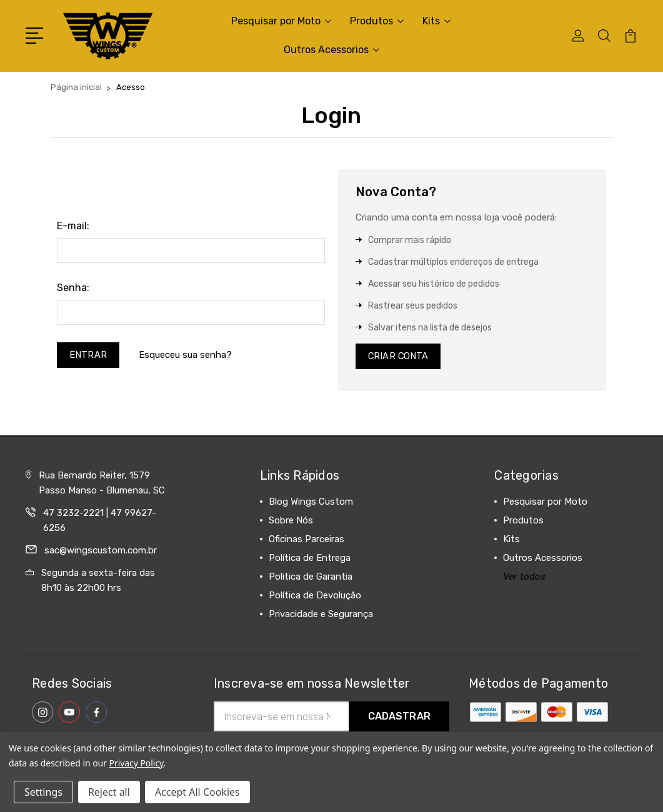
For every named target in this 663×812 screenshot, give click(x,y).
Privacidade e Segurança (321, 616)
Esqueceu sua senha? (187, 355)
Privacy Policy (137, 763)
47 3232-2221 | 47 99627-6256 (100, 522)
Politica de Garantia (311, 578)
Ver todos (524, 578)
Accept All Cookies (197, 792)
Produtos (377, 21)
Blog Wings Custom (311, 503)
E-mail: (73, 226)
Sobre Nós (291, 522)
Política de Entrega (310, 560)
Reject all (109, 792)
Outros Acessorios (331, 50)
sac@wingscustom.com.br (101, 552)
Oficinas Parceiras (307, 541)
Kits (436, 21)
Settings (43, 792)
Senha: (73, 288)
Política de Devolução (315, 597)
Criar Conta (399, 357)
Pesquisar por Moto (281, 21)
